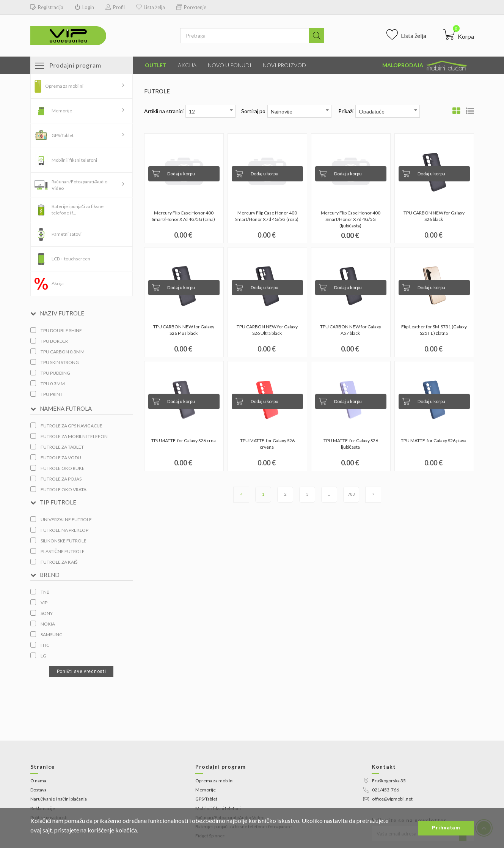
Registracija (47, 7)
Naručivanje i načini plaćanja (59, 799)
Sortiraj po (253, 111)
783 (351, 494)
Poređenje (191, 7)
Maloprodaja (425, 66)
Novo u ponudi (230, 65)
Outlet (156, 65)
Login (84, 7)
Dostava (38, 790)
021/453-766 (381, 790)
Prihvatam (446, 828)
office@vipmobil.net (388, 799)
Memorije (62, 111)
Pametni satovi (67, 234)
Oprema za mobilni (64, 86)
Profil (115, 7)
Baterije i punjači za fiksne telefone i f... (78, 210)
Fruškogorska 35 (385, 781)
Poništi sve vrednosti (82, 671)
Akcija (187, 65)
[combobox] (210, 111)
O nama (38, 781)
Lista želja (151, 7)
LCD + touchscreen (71, 259)
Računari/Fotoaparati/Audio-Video (80, 185)
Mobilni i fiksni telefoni (74, 160)
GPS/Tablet (63, 135)
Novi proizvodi (285, 65)
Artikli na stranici (164, 111)
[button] (459, 35)
